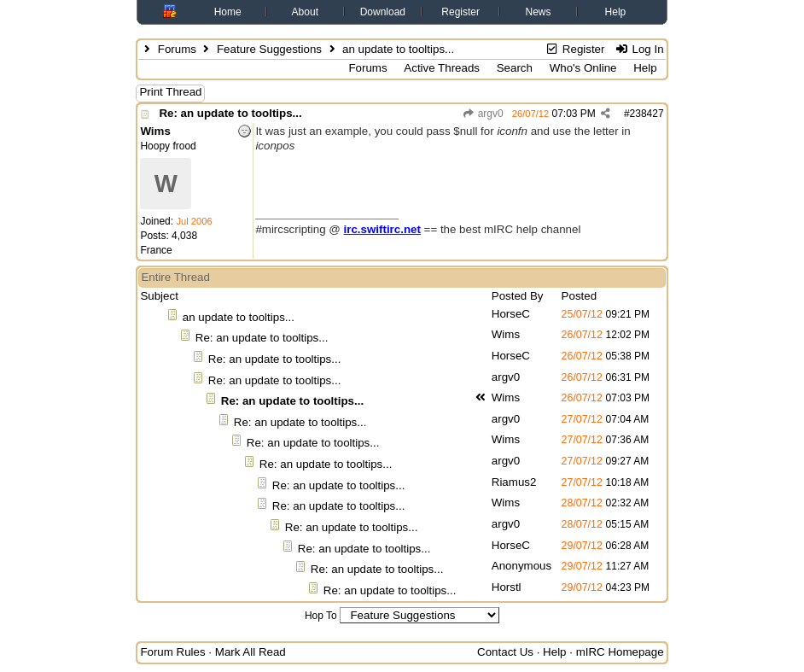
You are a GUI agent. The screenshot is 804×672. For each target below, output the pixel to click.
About (305, 12)
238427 (647, 114)
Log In (639, 49)
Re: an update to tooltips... (230, 113)
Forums (177, 49)
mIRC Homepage (620, 652)
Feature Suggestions (269, 49)
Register (460, 12)
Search (515, 68)
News (539, 12)
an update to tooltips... (239, 317)
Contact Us (505, 652)
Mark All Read (251, 652)
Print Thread (170, 92)
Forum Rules (172, 652)
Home (228, 12)
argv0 (482, 114)
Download (383, 12)
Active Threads (442, 68)
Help (616, 12)
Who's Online (583, 68)
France (156, 250)
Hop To (321, 616)
